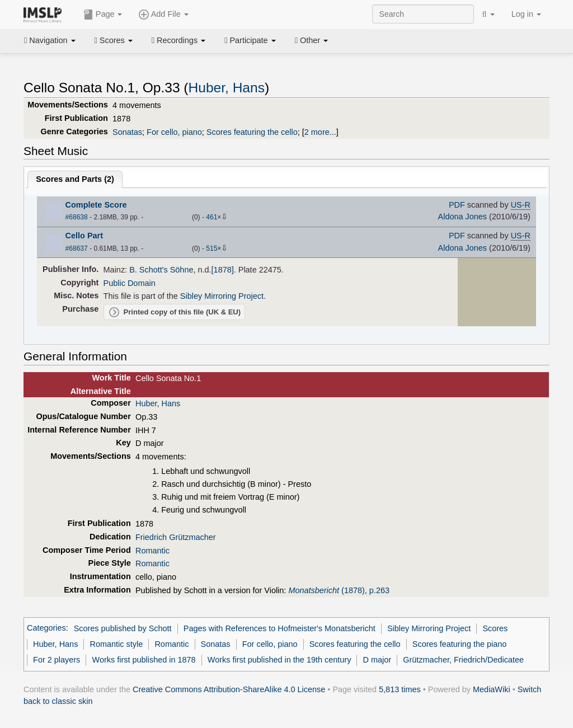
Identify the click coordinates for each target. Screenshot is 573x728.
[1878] (223, 270)
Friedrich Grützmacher (176, 537)
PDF (457, 205)
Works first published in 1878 (144, 660)
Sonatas (127, 132)
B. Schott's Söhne (161, 270)
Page (103, 15)
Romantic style (117, 644)
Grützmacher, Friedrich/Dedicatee (463, 660)
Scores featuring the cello (252, 132)
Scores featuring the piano (460, 644)
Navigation (50, 40)
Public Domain (130, 283)
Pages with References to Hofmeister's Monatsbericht (280, 628)
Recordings (179, 40)
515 (212, 248)
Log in (526, 14)
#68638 (77, 217)
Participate (250, 40)
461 (212, 217)
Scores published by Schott (123, 628)
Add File (163, 15)
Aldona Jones (463, 217)
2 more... (320, 132)
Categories (46, 628)
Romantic (152, 551)
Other (311, 40)
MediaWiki (492, 689)
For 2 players (57, 660)
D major (377, 660)
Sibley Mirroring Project (222, 296)
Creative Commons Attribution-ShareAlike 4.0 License (229, 689)
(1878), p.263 (339, 590)
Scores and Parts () (75, 179)
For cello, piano (174, 132)
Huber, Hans (227, 88)
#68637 (77, 248)
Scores (114, 40)
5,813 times (400, 689)
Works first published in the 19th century (280, 660)
